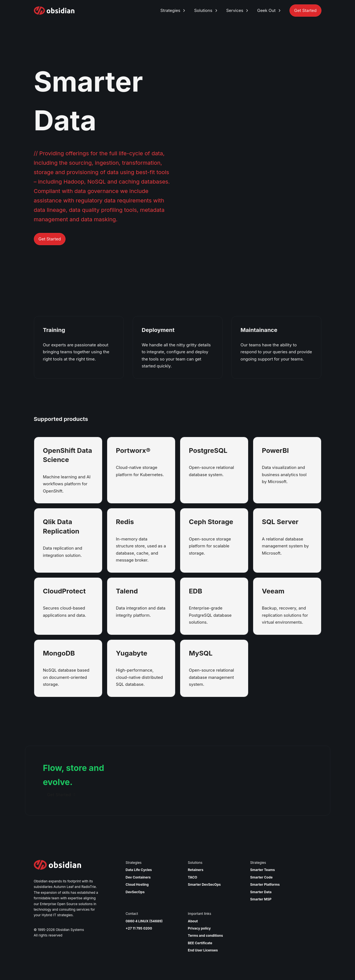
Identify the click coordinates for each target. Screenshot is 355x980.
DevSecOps (135, 892)
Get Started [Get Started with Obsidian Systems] (305, 10)
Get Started (50, 239)
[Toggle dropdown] (184, 11)
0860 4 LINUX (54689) (144, 921)
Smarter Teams (262, 870)
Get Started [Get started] (61, 795)
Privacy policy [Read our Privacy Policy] (199, 928)
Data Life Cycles (139, 870)
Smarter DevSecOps (204, 884)
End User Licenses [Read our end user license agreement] (203, 950)
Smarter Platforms (265, 884)
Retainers (196, 870)
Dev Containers (138, 877)
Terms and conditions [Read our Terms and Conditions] (205, 935)
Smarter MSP (261, 899)
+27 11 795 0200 (139, 928)
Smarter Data (261, 892)
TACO (193, 877)
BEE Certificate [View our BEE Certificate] (200, 943)
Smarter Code (261, 877)
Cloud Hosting (137, 884)
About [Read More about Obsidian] (193, 921)
